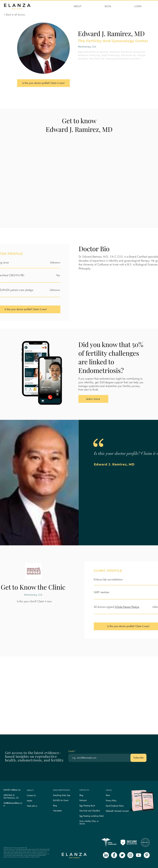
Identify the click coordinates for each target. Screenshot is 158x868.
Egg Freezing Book (87, 806)
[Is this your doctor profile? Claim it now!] (43, 83)
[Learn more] (93, 399)
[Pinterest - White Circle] (147, 855)
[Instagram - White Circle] (130, 855)
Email (71, 751)
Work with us (32, 806)
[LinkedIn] (106, 855)
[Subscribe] (138, 758)
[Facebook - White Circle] (114, 855)
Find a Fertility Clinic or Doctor (89, 823)
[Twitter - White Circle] (122, 855)
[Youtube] (139, 855)
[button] (57, 811)
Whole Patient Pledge (127, 607)
